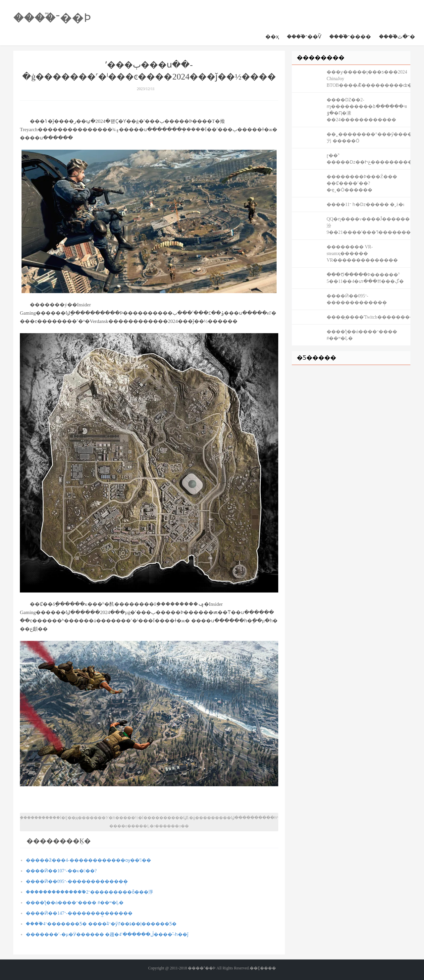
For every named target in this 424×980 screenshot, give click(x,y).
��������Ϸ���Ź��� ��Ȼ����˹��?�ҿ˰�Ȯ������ (362, 183)
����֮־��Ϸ (52, 18)
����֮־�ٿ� (397, 37)
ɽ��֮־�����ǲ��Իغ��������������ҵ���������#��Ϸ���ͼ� (369, 159)
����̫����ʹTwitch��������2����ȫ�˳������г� (369, 317)
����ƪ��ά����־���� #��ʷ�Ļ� (75, 903)
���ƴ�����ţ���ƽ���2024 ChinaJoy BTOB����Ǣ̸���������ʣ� (369, 79)
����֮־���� (350, 37)
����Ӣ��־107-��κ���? (61, 871)
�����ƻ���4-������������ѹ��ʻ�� (88, 860)
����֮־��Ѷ (304, 37)
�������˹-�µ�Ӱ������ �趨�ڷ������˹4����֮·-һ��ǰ (107, 934)
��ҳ (272, 37)
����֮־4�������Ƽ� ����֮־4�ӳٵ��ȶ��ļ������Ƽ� (101, 924)
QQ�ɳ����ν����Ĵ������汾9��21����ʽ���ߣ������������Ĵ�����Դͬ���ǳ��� (369, 226)
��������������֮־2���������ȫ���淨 (89, 892)
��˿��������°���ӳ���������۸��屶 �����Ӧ (369, 138)
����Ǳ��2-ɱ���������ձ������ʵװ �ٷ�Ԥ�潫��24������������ (367, 110)
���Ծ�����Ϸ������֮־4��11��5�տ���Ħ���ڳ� (365, 278)
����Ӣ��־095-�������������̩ (77, 881)
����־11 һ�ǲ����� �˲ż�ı (366, 205)
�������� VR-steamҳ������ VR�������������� (362, 254)
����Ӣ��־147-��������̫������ (79, 913)
